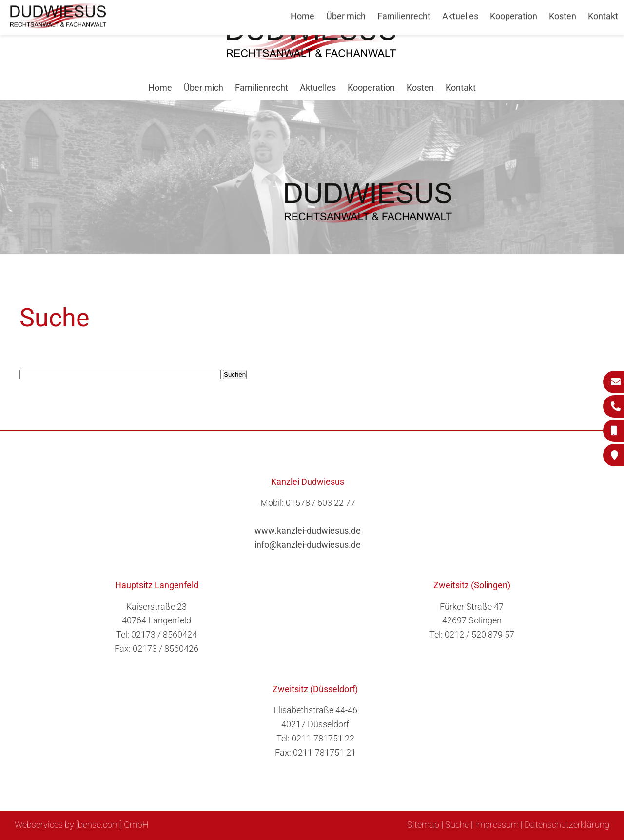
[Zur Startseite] (312, 57)
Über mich (204, 88)
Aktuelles (318, 88)
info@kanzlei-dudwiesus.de (308, 545)
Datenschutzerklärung (567, 825)
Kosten (420, 88)
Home (160, 88)
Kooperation (371, 88)
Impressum (497, 825)
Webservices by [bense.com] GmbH (82, 825)
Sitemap (423, 825)
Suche (457, 825)
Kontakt (461, 88)
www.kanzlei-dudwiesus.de (308, 530)
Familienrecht (262, 88)
